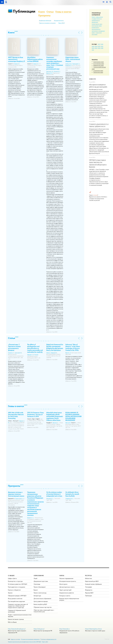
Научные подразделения (66, 578)
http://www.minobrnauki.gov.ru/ (17, 629)
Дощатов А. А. (30, 518)
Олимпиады (37, 584)
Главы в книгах (63, 12)
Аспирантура (37, 596)
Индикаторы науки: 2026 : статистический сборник (73, 59)
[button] (42, 35)
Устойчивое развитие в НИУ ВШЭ (18, 584)
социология (98, 33)
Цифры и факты (12, 578)
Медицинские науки (99, 65)
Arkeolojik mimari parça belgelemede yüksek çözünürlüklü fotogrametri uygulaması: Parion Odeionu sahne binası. (55, 416)
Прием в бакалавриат (40, 587)
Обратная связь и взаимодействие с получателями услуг (44, 611)
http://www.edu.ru (65, 629)
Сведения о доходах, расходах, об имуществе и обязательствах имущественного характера (18, 606)
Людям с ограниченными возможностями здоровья (20, 616)
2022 (102, 46)
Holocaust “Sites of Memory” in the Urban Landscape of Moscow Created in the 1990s (73, 347)
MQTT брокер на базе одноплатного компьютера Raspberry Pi (17, 59)
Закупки (10, 593)
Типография (88, 587)
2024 (96, 46)
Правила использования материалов (47, 23)
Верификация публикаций (45, 21)
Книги (42, 12)
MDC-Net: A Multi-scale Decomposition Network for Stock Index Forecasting (16, 415)
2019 (99, 48)
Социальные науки (98, 71)
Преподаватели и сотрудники (17, 587)
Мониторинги (63, 584)
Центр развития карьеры (41, 601)
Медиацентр (89, 590)
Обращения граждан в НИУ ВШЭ (17, 596)
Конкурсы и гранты (65, 596)
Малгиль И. (55, 423)
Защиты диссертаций (65, 590)
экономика (95, 34)
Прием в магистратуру (40, 593)
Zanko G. (48, 353)
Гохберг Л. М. (69, 64)
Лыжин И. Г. (17, 64)
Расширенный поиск (59, 21)
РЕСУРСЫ (88, 576)
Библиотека (88, 578)
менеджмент (102, 31)
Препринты (44, 15)
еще (93, 50)
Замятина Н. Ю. (50, 71)
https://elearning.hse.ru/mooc (94, 629)
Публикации (24, 11)
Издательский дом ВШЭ (92, 581)
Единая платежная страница (16, 619)
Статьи (50, 12)
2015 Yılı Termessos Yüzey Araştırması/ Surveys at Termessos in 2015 (35, 414)
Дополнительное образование (42, 599)
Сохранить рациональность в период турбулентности (99, 125)
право (93, 33)
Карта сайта (45, 642)
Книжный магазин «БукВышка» (93, 584)
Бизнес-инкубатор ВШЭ (40, 604)
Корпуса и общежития (14, 590)
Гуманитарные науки (99, 62)
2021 (93, 48)
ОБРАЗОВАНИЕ (39, 576)
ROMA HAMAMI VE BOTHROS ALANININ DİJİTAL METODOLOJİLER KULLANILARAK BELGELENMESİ (73, 416)
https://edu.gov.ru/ (39, 629)
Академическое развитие (67, 593)
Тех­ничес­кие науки (98, 72)
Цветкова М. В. (18, 353)
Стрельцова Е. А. (76, 64)
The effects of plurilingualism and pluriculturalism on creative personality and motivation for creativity (35, 348)
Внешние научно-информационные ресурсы (69, 599)
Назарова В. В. (54, 353)
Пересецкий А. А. (20, 499)
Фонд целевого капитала (15, 599)
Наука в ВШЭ (61, 23)
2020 (96, 48)
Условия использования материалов (30, 639)
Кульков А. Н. (11, 353)
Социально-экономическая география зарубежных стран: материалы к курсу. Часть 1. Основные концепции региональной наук (55, 63)
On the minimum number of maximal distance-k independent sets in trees (54, 494)
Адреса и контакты (16, 639)
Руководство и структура (15, 581)
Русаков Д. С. (57, 71)
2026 (102, 44)
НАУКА (62, 576)
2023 (99, 46)
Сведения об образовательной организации (17, 611)
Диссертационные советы (67, 587)
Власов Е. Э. (68, 353)
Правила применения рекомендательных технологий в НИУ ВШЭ (25, 642)
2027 (99, 44)
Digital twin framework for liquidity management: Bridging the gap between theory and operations (55, 347)
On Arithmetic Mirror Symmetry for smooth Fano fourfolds (72, 494)
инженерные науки (97, 26)
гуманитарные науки (97, 24)
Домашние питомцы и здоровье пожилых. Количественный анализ (16, 494)
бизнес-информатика (97, 17)
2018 (102, 48)
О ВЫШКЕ (11, 576)
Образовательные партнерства (43, 607)
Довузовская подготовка (41, 581)
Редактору (107, 639)
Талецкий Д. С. (50, 499)
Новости (92, 79)
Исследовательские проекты (68, 581)
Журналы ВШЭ (89, 593)
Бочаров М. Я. (68, 65)
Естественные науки (99, 64)
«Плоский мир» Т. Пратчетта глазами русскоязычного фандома (14, 347)
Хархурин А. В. (31, 355)
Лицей (35, 578)
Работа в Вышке (12, 622)
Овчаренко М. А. (69, 499)
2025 (93, 46)
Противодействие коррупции (16, 601)
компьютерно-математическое (96, 28)
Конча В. (36, 355)
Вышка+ (36, 590)
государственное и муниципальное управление (97, 20)
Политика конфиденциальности (48, 639)
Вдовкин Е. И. (49, 73)
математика (95, 31)
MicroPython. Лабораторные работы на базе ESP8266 (35, 59)
